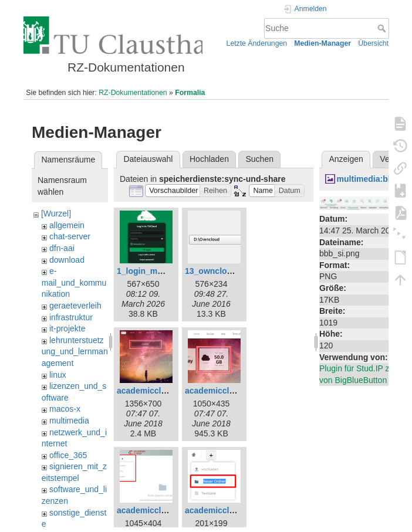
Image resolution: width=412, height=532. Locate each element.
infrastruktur (71, 317)
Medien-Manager (322, 43)
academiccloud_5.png (228, 391)
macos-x (65, 409)
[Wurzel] (56, 214)
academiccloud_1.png (160, 391)
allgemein (67, 225)
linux (58, 375)
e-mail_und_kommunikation (74, 282)
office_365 (68, 455)
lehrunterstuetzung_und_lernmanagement (75, 352)
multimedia (69, 421)
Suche (383, 28)
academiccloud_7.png (160, 510)
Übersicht (373, 43)
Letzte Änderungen (257, 43)
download (67, 260)
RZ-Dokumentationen (133, 93)
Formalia (190, 93)
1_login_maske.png (155, 271)
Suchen (260, 159)
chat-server (70, 236)
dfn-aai (62, 248)
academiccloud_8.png (228, 510)
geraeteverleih (75, 306)
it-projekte (67, 328)
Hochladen (209, 159)
